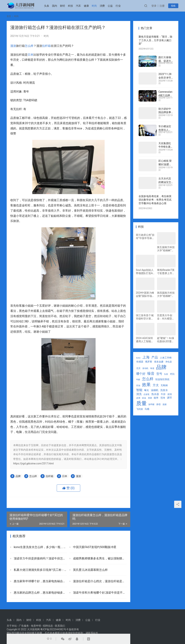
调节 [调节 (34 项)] (169, 398)
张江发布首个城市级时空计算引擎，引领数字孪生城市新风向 (145, 317)
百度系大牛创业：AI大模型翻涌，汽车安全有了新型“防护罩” (166, 317)
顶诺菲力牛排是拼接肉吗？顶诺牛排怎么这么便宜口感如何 (40, 558)
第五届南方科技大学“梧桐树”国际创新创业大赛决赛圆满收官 (166, 249)
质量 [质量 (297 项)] (141, 403)
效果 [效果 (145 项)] (146, 385)
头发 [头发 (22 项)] (166, 374)
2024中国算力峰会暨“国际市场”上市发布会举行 (145, 294)
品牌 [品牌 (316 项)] (161, 367)
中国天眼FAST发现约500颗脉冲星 (94, 547)
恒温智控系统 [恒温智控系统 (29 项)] (162, 379)
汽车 (78, 6)
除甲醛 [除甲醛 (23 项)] (151, 404)
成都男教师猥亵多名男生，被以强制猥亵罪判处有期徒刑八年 (99, 558)
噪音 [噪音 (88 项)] (151, 373)
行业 (118, 6)
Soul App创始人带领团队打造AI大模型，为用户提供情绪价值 (145, 272)
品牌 (18, 476)
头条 (47, 6)
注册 (162, 6)
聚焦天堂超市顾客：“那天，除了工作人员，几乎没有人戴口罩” (155, 40)
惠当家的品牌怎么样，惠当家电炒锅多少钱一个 (40, 593)
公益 (110, 6)
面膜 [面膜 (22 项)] (165, 404)
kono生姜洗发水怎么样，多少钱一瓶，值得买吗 (40, 547)
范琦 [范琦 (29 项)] (163, 398)
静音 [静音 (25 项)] (159, 404)
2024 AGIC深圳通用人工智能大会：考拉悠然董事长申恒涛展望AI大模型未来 (145, 340)
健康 (86, 6)
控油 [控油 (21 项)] (138, 386)
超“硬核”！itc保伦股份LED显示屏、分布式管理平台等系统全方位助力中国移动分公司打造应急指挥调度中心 (166, 340)
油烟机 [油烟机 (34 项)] (155, 390)
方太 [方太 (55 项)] (156, 385)
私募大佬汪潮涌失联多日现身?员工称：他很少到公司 (40, 570)
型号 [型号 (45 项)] (159, 374)
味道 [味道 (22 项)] (152, 368)
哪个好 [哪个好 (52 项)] (141, 374)
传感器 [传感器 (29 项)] (140, 362)
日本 (31, 55)
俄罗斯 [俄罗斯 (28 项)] (149, 362)
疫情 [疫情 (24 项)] (170, 394)
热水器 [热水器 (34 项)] (155, 394)
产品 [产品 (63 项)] (155, 357)
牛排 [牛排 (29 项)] (163, 394)
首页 (9, 16)
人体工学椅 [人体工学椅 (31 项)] (166, 358)
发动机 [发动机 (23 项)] (145, 368)
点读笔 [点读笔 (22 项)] (146, 394)
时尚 (94, 6)
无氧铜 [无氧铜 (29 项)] (164, 385)
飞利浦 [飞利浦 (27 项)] (139, 409)
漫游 (13, 46)
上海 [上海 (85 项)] (146, 357)
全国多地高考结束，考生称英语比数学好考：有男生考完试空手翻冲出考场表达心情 (155, 200)
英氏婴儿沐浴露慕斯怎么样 (90, 570)
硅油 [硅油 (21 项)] (144, 398)
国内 (55, 6)
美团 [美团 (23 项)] (150, 398)
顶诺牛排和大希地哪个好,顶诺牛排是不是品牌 (99, 593)
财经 (63, 6)
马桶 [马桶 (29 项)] (147, 409)
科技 (70, 6)
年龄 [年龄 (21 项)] (138, 380)
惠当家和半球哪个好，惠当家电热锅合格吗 (40, 581)
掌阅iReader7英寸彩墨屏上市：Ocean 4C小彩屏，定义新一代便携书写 (166, 272)
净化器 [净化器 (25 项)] (169, 362)
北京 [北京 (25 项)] (138, 368)
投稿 (173, 6)
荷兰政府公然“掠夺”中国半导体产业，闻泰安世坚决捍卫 (145, 237)
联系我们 (60, 626)
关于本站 (12, 626)
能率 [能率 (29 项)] (156, 398)
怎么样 (29, 46)
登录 (154, 6)
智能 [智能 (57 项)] (139, 390)
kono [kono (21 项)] (138, 358)
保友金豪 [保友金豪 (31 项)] (159, 362)
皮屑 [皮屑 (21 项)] (138, 398)
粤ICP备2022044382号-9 (54, 629)
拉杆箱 (46, 46)
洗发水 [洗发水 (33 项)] (164, 390)
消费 (102, 6)
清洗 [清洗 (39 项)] (139, 394)
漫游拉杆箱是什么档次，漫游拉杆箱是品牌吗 (99, 581)
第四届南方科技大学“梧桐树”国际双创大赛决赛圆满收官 (166, 294)
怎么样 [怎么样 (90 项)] (148, 379)
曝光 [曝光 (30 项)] (147, 390)
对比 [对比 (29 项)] (172, 374)
